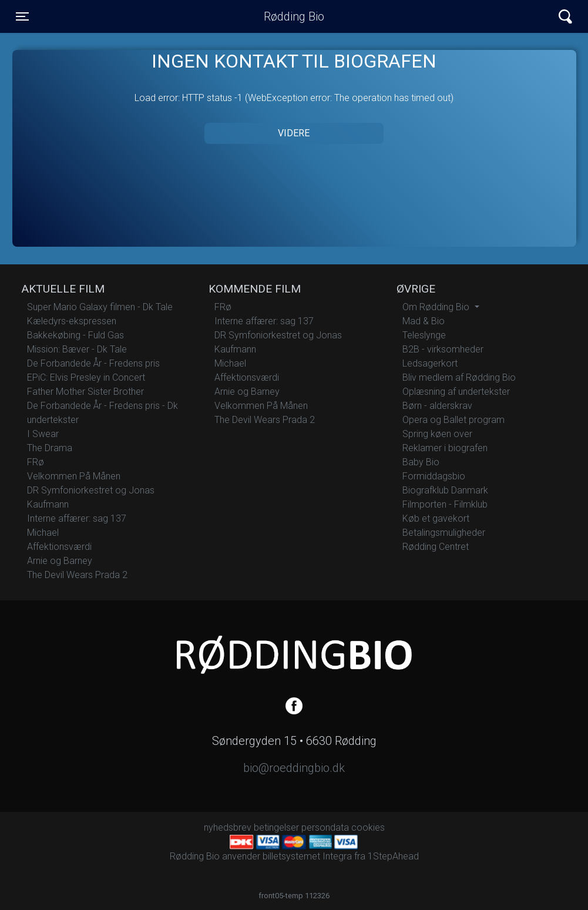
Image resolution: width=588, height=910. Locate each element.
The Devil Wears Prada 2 (77, 575)
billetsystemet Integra (307, 856)
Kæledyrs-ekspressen (72, 321)
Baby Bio (421, 462)
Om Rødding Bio (437, 307)
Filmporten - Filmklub (445, 504)
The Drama (50, 448)
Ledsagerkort (430, 363)
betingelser (276, 827)
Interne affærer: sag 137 (77, 518)
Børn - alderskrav (437, 406)
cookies (368, 827)
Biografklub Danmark (445, 490)
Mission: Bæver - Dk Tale (77, 349)
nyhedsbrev (228, 827)
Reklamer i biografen (445, 448)
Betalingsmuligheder (444, 533)
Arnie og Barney (60, 561)
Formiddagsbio (434, 476)
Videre (294, 133)
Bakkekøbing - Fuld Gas (75, 335)
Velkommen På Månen (74, 476)
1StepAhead (393, 856)
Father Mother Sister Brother (85, 392)
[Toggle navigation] (22, 16)
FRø (36, 462)
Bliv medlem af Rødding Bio (459, 377)
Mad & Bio (424, 321)
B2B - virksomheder (443, 349)
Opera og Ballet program (453, 420)
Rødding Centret (436, 547)
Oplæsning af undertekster (456, 392)
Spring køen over (437, 434)
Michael (43, 533)
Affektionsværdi (59, 547)
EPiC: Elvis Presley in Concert (86, 377)
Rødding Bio (294, 16)
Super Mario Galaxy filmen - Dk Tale (100, 307)
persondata (325, 827)
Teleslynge (424, 335)
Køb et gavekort (436, 518)
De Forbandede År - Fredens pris (93, 363)
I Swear (43, 434)
